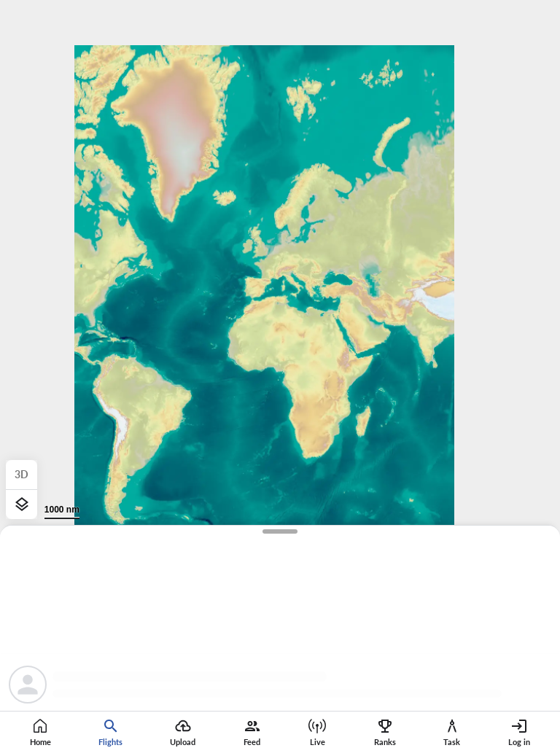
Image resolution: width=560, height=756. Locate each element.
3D (22, 474)
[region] (280, 378)
